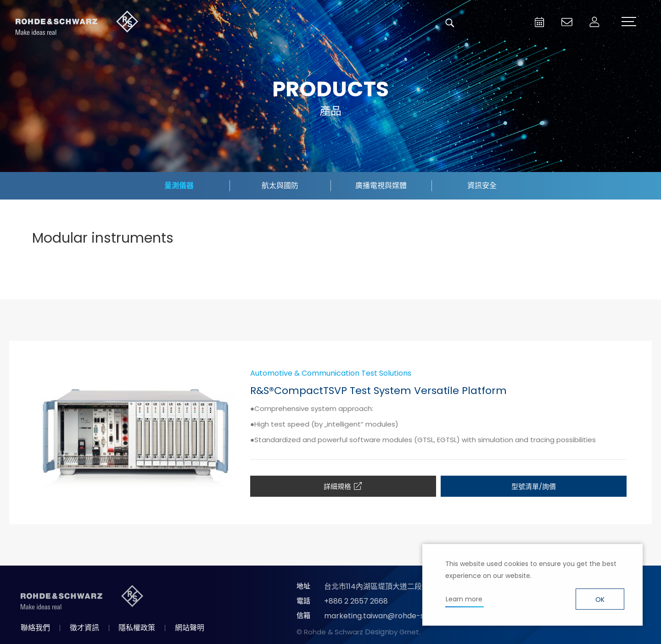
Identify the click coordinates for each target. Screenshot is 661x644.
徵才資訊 (84, 628)
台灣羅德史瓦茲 (77, 23)
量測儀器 (179, 186)
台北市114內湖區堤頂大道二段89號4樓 (387, 586)
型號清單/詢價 (534, 486)
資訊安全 (482, 186)
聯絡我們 (35, 628)
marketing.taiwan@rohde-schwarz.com (396, 616)
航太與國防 (280, 186)
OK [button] (600, 600)
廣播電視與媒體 (381, 186)
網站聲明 (190, 628)
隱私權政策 (137, 628)
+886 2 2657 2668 (356, 601)
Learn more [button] (464, 599)
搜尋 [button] (450, 23)
